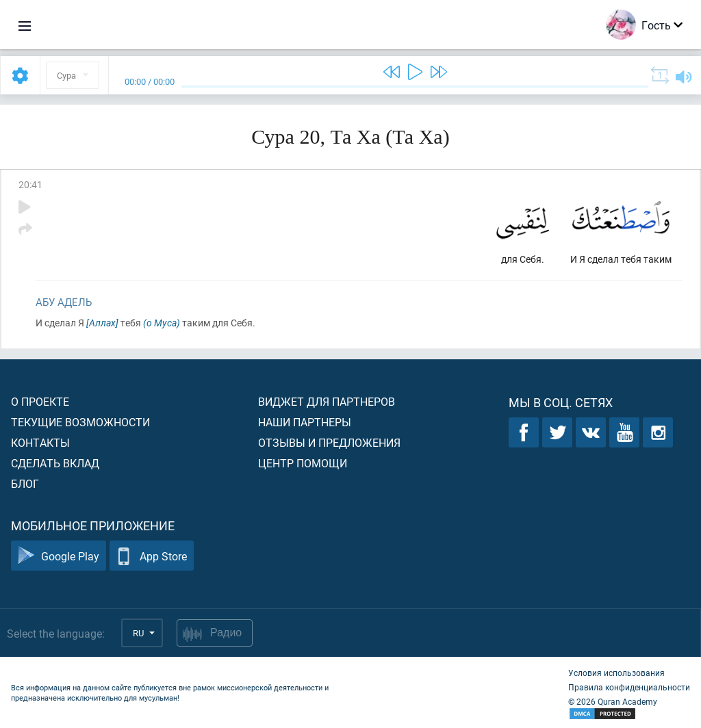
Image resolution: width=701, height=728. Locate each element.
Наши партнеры (305, 422)
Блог (25, 483)
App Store (152, 556)
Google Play (59, 556)
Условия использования (616, 673)
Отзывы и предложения (329, 442)
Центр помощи (303, 463)
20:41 (30, 184)
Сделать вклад (55, 463)
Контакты (40, 442)
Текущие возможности (80, 422)
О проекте (40, 401)
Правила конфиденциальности (629, 687)
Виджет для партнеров (327, 401)
